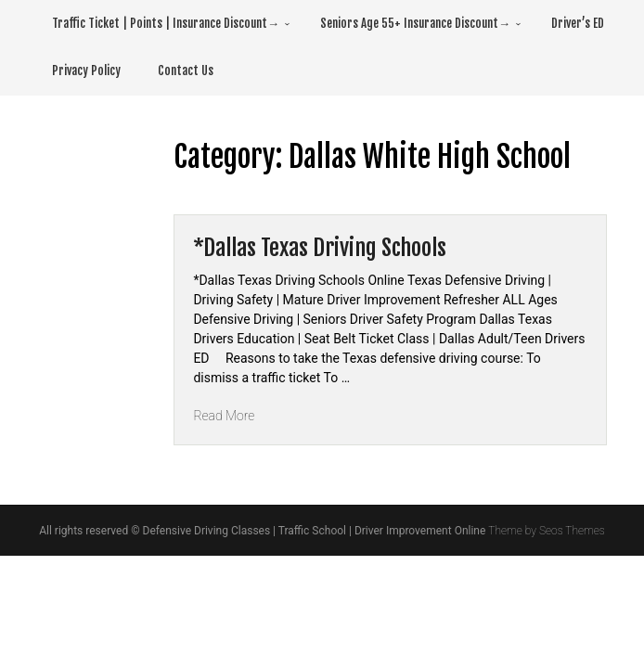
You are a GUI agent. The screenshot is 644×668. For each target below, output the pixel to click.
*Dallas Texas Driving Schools (320, 248)
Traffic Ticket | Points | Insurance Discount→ (166, 23)
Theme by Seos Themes (546, 531)
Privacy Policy (86, 71)
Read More (224, 416)
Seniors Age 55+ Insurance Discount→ (415, 23)
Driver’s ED (578, 23)
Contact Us (186, 71)
